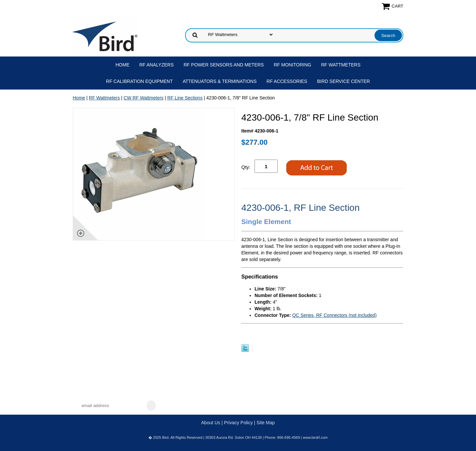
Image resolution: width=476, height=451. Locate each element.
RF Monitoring (292, 65)
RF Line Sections (185, 98)
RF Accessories (287, 81)
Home (123, 65)
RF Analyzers (157, 65)
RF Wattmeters (341, 65)
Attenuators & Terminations (220, 81)
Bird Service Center (343, 81)
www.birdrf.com (315, 437)
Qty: (246, 167)
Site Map (266, 423)
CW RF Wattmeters (144, 98)
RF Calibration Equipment (139, 81)
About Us (211, 423)
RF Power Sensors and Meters (224, 65)
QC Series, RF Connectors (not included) (334, 315)
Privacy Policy (238, 423)
